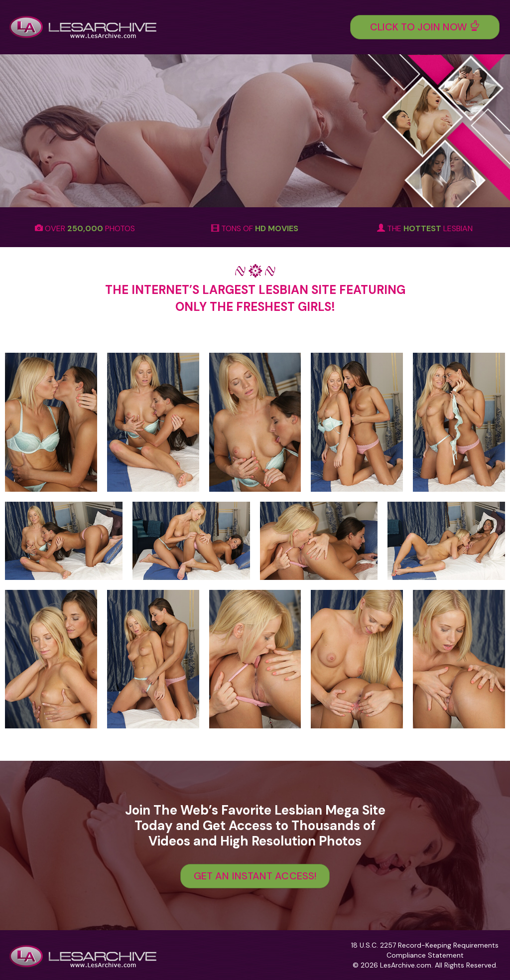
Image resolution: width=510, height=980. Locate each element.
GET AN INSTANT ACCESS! (255, 876)
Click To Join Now (425, 27)
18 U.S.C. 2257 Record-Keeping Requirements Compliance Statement (425, 950)
